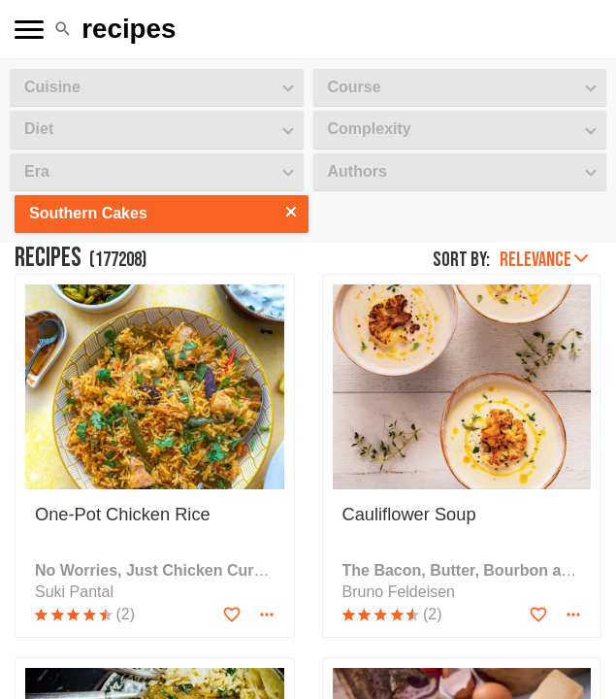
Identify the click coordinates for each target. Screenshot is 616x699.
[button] (63, 29)
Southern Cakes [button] (88, 213)
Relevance (544, 260)
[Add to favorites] (232, 615)
